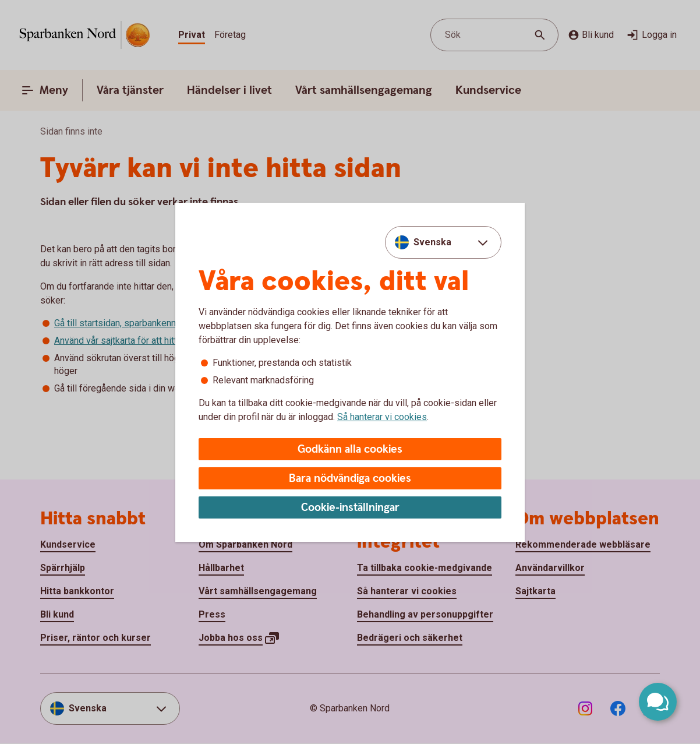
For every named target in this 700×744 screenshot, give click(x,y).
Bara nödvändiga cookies (350, 479)
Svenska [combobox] (432, 242)
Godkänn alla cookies (350, 449)
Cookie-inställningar (350, 508)
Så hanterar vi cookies (382, 417)
